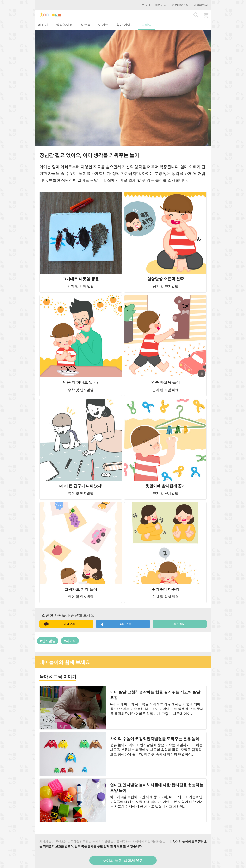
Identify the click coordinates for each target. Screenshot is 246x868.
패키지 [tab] (43, 25)
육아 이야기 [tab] (125, 25)
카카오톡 (60, 624)
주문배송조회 (180, 5)
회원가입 (161, 5)
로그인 (146, 5)
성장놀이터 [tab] (64, 25)
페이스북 (116, 624)
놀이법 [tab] (147, 25)
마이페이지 (201, 5)
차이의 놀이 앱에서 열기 (123, 860)
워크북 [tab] (86, 25)
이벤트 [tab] (103, 25)
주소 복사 (180, 624)
